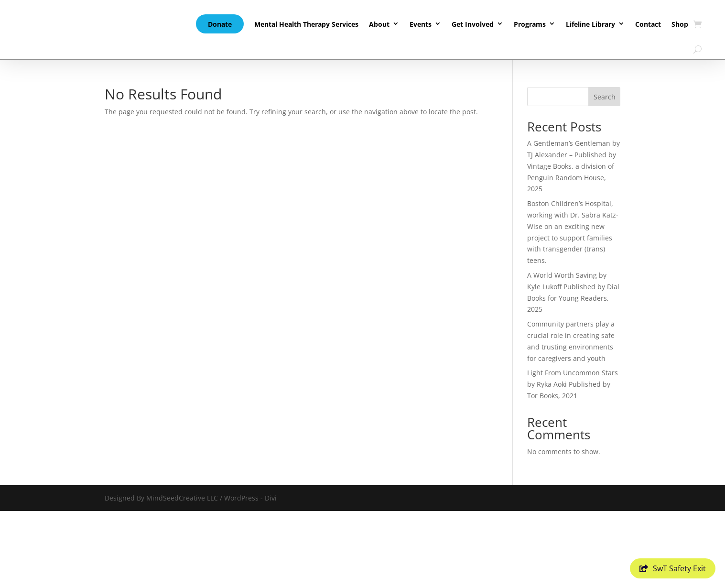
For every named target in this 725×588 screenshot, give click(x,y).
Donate (220, 24)
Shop (680, 24)
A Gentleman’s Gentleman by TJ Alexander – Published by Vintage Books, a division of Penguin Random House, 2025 (574, 166)
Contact (648, 24)
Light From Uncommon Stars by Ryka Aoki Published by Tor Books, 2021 (573, 384)
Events (421, 24)
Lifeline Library (590, 24)
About (379, 24)
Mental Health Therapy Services (306, 24)
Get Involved (473, 24)
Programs (530, 24)
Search (605, 97)
